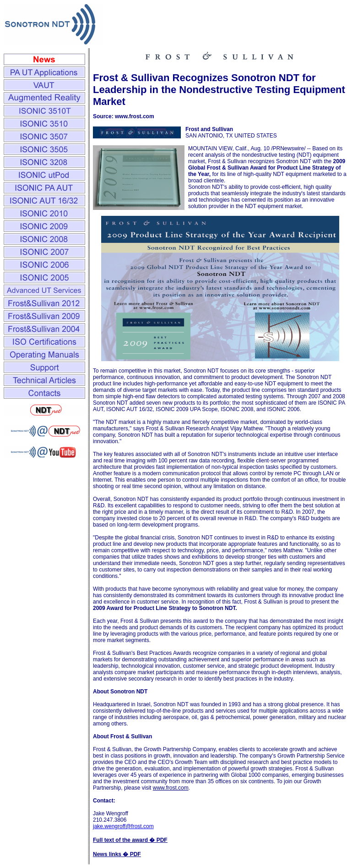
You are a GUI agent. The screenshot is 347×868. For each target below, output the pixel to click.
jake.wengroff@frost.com (123, 826)
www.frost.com (171, 788)
